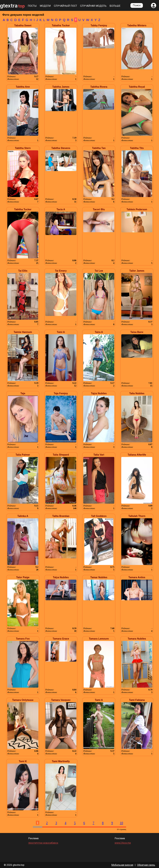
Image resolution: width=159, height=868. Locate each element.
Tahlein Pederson (137, 209)
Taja (23, 393)
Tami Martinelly (61, 761)
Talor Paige (23, 577)
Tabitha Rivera (99, 87)
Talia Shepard (61, 455)
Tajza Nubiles (99, 393)
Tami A (99, 700)
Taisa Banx (137, 332)
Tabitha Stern (23, 148)
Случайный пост (65, 6)
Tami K (23, 761)
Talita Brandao (61, 516)
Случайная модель (93, 6)
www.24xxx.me (123, 843)
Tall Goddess (99, 516)
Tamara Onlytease (23, 700)
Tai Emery (61, 271)
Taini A (61, 332)
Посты (32, 6)
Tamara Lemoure (99, 639)
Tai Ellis (23, 271)
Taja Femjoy (61, 393)
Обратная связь (146, 865)
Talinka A (23, 516)
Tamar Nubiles (99, 577)
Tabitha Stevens (61, 148)
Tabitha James (61, 87)
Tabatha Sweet (23, 25)
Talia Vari (99, 455)
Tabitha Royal (137, 87)
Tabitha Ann (23, 87)
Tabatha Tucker (61, 25)
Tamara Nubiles (137, 639)
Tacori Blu (99, 209)
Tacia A (61, 209)
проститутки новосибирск (43, 843)
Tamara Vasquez (61, 700)
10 (122, 823)
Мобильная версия (122, 865)
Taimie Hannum (23, 332)
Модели (45, 6)
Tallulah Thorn (137, 516)
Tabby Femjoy (99, 25)
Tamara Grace (61, 639)
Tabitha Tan (99, 148)
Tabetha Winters (137, 25)
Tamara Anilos (137, 577)
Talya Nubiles (61, 577)
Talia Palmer (23, 455)
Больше (115, 6)
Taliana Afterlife (137, 455)
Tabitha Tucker (23, 209)
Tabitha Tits (137, 148)
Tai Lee (99, 271)
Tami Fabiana (137, 700)
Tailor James (137, 271)
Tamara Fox (23, 639)
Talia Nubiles (137, 393)
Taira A (99, 332)
